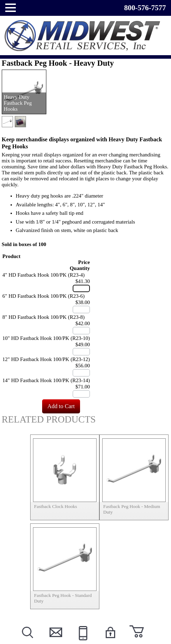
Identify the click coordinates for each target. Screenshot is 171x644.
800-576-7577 (145, 8)
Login (110, 641)
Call (82, 641)
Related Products (49, 419)
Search (27, 641)
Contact (55, 641)
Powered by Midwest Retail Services (86, 36)
